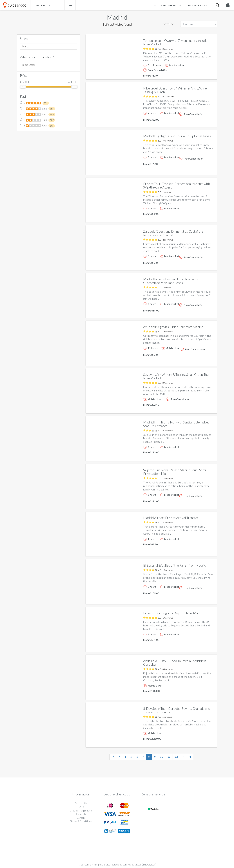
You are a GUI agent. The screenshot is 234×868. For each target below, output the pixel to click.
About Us (81, 814)
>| (190, 757)
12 (176, 757)
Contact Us (81, 803)
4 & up (38, 109)
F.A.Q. (81, 807)
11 (169, 757)
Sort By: (168, 24)
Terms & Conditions (81, 821)
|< (113, 757)
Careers (81, 818)
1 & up (38, 126)
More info (204, 74)
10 (162, 757)
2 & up (38, 120)
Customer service (198, 5)
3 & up (38, 114)
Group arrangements (167, 5)
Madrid (117, 17)
